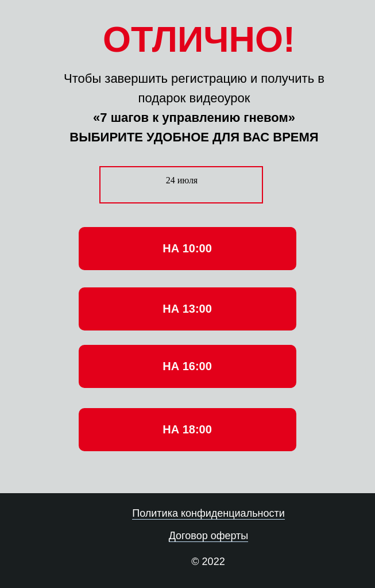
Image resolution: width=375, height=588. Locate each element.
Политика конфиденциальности (208, 513)
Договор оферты (209, 536)
